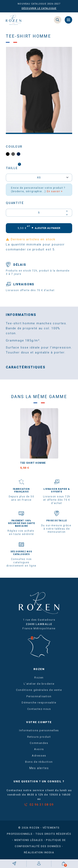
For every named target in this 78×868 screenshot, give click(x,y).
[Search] (58, 20)
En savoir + (55, 191)
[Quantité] (39, 213)
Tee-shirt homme (33, 463)
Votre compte (39, 722)
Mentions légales (29, 840)
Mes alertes (39, 768)
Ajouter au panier (39, 228)
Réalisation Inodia (39, 853)
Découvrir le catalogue (39, 8)
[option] (39, 90)
